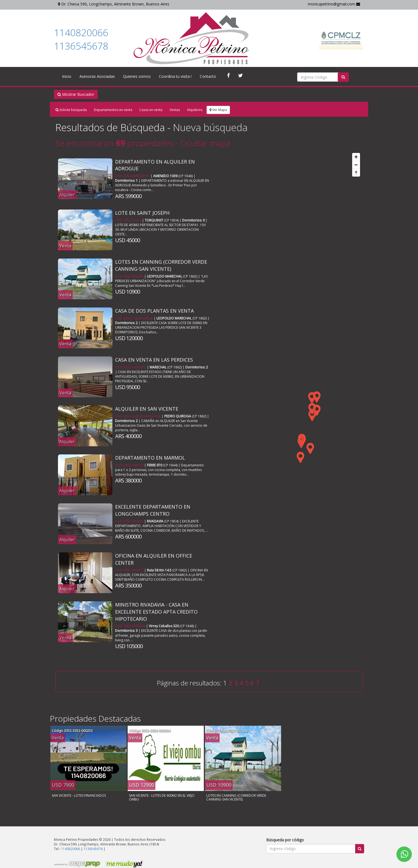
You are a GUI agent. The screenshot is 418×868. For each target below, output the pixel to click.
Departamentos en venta (113, 110)
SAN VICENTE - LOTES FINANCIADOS (79, 795)
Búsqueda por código (285, 840)
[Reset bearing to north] (356, 173)
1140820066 (81, 33)
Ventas (175, 110)
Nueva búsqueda (210, 127)
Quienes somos (137, 76)
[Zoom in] (356, 157)
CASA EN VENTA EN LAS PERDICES (154, 360)
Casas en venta (151, 110)
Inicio (67, 76)
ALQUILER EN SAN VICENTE (147, 409)
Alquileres (195, 110)
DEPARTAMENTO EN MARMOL (150, 458)
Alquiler (67, 195)
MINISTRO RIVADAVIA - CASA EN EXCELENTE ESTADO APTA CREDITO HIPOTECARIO (156, 612)
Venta (65, 246)
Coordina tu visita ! (175, 76)
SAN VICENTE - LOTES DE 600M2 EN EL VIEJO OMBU (162, 797)
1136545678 (81, 46)
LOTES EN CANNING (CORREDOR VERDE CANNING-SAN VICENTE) (161, 265)
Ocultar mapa (205, 143)
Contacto (208, 76)
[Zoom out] (356, 165)
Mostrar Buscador (76, 94)
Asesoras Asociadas (97, 76)
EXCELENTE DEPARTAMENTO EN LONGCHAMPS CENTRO (153, 510)
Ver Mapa (218, 110)
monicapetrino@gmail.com (334, 4)
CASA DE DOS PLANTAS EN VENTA (154, 311)
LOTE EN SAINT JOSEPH (142, 213)
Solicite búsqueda (71, 110)
